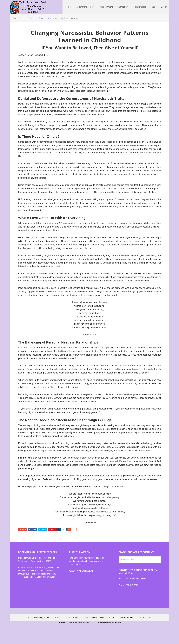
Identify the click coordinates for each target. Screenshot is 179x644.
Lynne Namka (28, 7)
